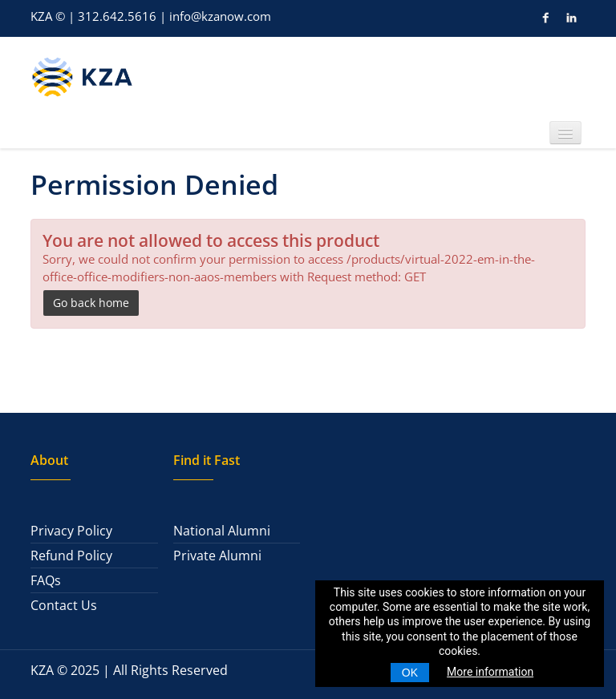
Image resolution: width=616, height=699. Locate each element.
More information (490, 672)
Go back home (91, 303)
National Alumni (222, 531)
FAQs (46, 580)
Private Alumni (217, 556)
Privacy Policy (71, 531)
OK (410, 673)
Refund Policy (71, 556)
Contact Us (64, 605)
